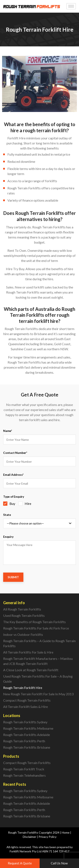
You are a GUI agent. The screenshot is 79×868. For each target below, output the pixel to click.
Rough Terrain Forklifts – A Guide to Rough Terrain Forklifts (39, 643)
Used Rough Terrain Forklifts (24, 615)
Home (66, 832)
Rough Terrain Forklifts (23, 832)
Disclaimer (29, 837)
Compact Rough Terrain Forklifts (27, 700)
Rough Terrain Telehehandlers (24, 775)
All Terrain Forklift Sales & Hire (25, 707)
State (7, 515)
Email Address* (13, 475)
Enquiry (8, 537)
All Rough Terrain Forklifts (22, 609)
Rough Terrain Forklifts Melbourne (28, 728)
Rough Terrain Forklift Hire (23, 688)
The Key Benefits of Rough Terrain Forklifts (34, 622)
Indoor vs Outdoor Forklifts (23, 634)
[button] (20, 863)
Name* (8, 431)
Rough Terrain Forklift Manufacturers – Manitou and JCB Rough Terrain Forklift (38, 661)
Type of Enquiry (14, 497)
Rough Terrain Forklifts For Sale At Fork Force (36, 628)
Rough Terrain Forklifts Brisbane (27, 747)
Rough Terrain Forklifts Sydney (25, 722)
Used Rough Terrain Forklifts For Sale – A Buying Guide (38, 679)
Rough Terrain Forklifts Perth (24, 741)
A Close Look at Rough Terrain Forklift (31, 670)
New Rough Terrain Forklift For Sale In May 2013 (38, 694)
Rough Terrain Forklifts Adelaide (27, 735)
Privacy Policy (48, 837)
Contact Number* (15, 453)
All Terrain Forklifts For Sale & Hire (28, 652)
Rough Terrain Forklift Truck (24, 769)
